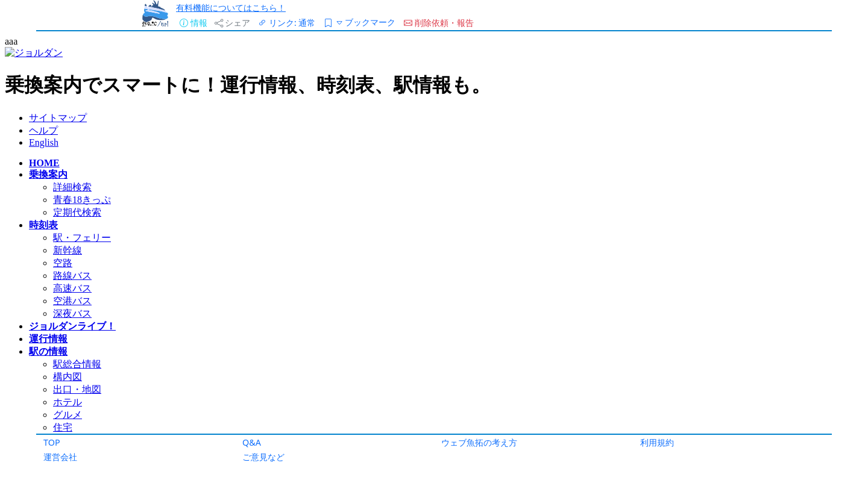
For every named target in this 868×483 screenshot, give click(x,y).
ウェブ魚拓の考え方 (479, 442)
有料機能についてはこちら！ (231, 8)
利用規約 (657, 442)
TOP (52, 442)
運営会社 (60, 457)
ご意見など (263, 457)
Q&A (252, 442)
